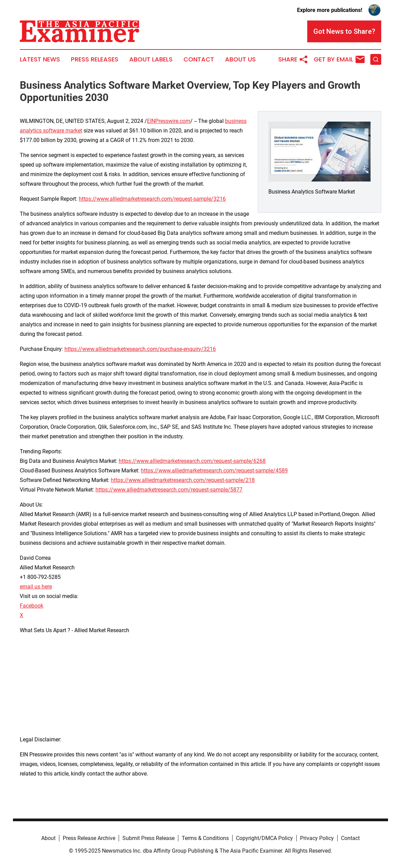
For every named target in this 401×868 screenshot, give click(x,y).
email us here (36, 587)
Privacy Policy (317, 838)
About (48, 838)
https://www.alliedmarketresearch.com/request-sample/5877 (169, 490)
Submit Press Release (148, 838)
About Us (240, 59)
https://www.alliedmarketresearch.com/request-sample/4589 (214, 471)
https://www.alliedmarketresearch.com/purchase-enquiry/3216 (140, 349)
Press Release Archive (89, 838)
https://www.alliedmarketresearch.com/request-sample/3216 (152, 199)
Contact (199, 59)
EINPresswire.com (169, 121)
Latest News (40, 59)
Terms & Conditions (205, 838)
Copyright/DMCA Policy (264, 838)
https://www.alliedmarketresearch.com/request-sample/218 (183, 480)
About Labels (151, 59)
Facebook (32, 606)
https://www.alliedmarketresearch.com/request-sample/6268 (192, 461)
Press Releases (95, 59)
